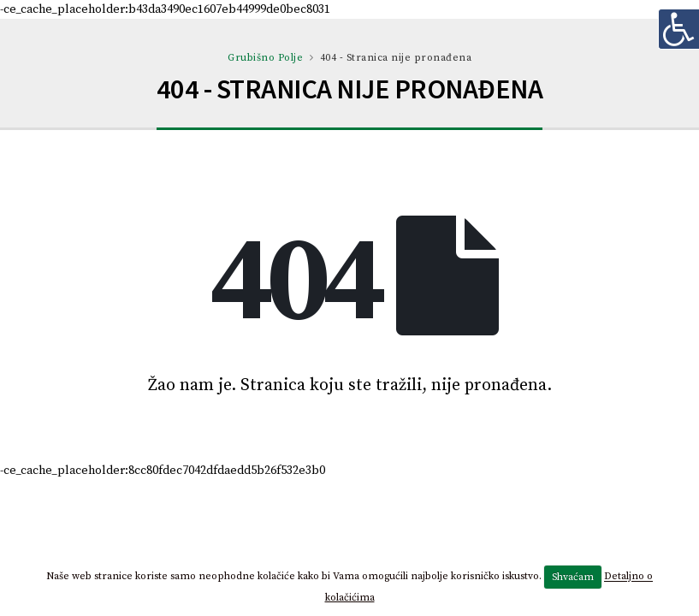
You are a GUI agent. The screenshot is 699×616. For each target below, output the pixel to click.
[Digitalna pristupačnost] (678, 29)
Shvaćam (573, 577)
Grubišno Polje (265, 58)
